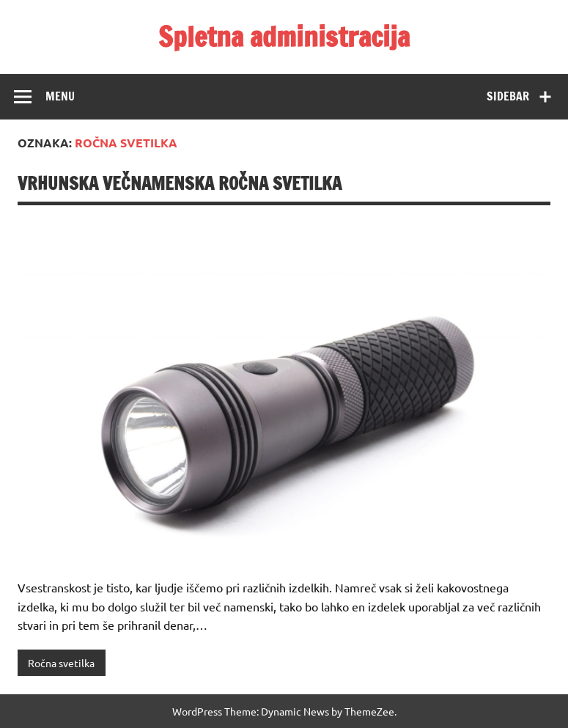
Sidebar (508, 96)
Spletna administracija (284, 37)
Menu (60, 96)
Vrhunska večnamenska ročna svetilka (180, 183)
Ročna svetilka (61, 663)
